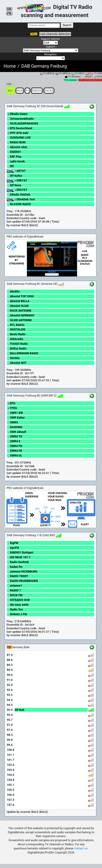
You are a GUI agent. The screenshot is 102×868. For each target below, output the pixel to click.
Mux (20, 91)
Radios (37, 91)
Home (10, 66)
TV (27, 91)
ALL (10, 91)
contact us (81, 848)
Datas (49, 91)
